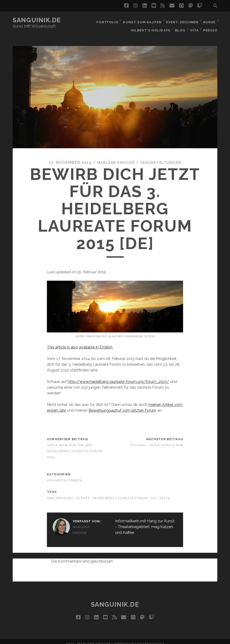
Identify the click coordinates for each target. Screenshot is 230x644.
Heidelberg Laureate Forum (120, 493)
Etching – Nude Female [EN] (157, 440)
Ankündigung (60, 493)
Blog (179, 26)
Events (83, 493)
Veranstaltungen (162, 157)
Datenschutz (151, 639)
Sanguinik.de (37, 20)
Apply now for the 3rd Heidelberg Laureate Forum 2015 (75, 446)
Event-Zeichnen (182, 20)
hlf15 (165, 493)
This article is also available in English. (80, 342)
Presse (210, 26)
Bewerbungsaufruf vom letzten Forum (122, 405)
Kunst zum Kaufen (142, 20)
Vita (194, 26)
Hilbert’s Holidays (150, 26)
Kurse (209, 20)
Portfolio (107, 20)
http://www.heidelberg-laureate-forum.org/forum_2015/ (118, 376)
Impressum (124, 639)
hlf (154, 493)
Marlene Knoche (115, 157)
